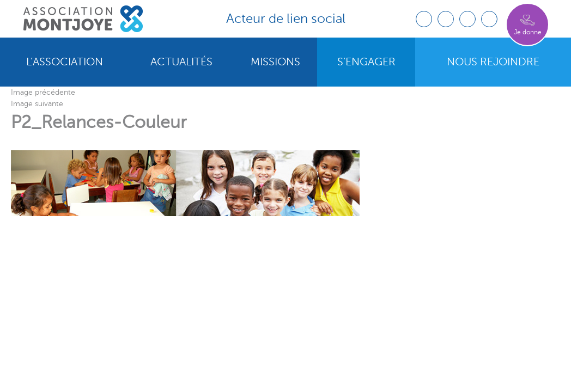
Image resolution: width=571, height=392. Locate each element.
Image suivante (37, 104)
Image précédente (43, 92)
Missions (275, 62)
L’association (65, 62)
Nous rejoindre (493, 62)
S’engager (366, 62)
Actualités (181, 62)
